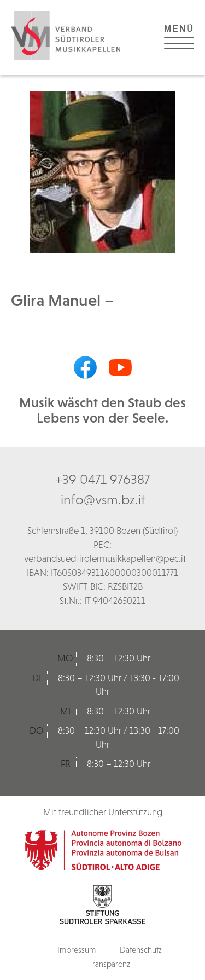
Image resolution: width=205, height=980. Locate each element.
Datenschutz (141, 950)
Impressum (77, 950)
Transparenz (110, 964)
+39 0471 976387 (102, 479)
